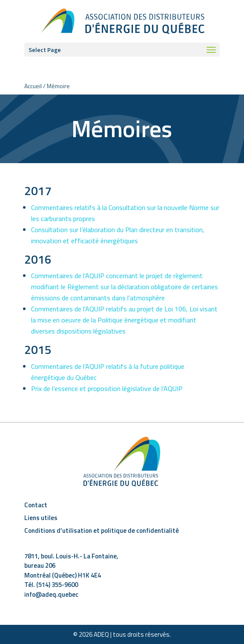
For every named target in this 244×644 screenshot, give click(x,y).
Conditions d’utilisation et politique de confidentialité (102, 530)
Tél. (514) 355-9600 (51, 585)
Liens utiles (41, 518)
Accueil (33, 86)
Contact (36, 505)
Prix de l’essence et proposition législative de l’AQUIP (107, 388)
